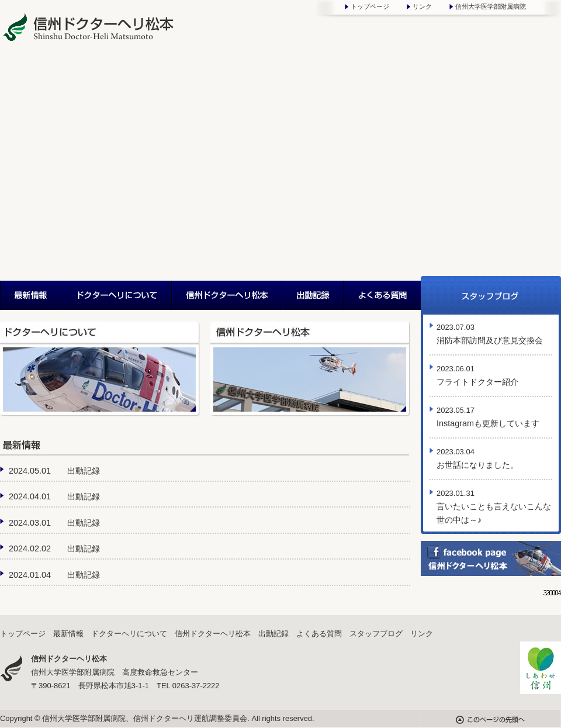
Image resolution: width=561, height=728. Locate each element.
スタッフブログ (491, 295)
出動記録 (314, 295)
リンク (422, 6)
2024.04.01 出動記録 (54, 496)
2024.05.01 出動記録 (54, 471)
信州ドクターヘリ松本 (228, 295)
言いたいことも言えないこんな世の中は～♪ (494, 507)
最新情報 (31, 295)
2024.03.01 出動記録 (54, 523)
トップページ (370, 6)
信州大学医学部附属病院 (491, 6)
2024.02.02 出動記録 (54, 548)
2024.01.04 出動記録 (54, 575)
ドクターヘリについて (117, 295)
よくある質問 (382, 295)
